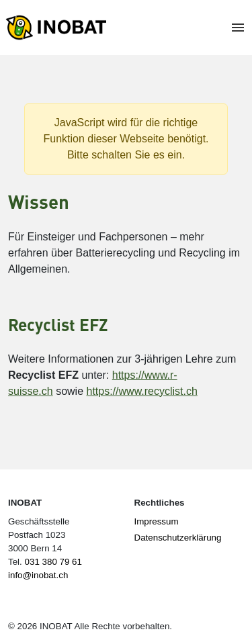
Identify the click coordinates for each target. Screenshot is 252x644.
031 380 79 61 (53, 562)
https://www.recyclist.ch (142, 391)
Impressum (157, 521)
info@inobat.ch (38, 575)
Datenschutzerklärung (178, 538)
